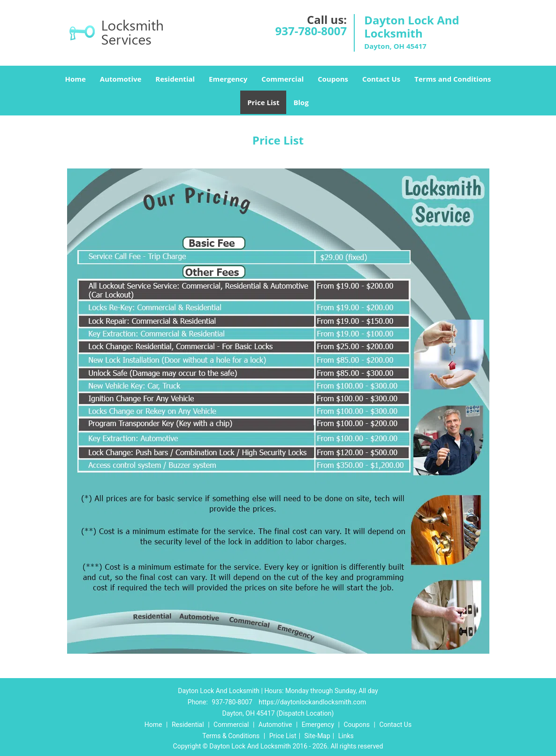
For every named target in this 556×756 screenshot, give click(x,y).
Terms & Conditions (231, 736)
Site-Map (317, 736)
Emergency (228, 79)
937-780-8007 (311, 31)
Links (346, 736)
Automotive (121, 79)
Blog (301, 102)
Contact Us (381, 79)
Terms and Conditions (453, 79)
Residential (175, 79)
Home (75, 79)
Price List (263, 102)
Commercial (282, 79)
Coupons (333, 79)
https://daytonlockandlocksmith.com (312, 702)
